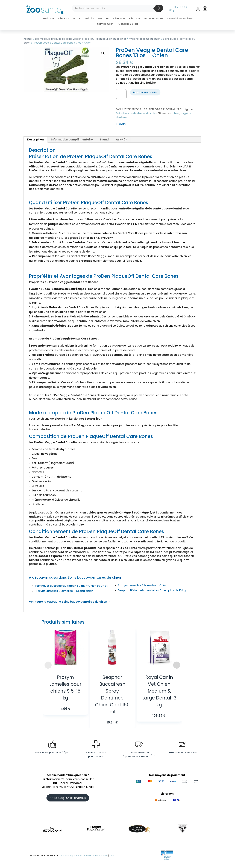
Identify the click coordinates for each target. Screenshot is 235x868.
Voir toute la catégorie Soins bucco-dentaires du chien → (70, 602)
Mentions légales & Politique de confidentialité (84, 856)
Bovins (47, 19)
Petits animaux (154, 19)
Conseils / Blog (128, 24)
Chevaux (64, 19)
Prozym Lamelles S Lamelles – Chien (143, 585)
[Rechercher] (159, 8)
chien (176, 113)
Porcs (77, 19)
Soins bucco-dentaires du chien (136, 113)
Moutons (104, 19)
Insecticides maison (180, 19)
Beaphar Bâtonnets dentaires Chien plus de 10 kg (152, 590)
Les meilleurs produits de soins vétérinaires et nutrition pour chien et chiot (81, 39)
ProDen (121, 124)
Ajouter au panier (145, 92)
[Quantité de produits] (121, 94)
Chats (133, 19)
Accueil (28, 39)
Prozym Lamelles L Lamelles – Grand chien (64, 591)
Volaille (89, 19)
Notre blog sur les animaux (68, 798)
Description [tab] (35, 139)
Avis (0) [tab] (121, 139)
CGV (111, 856)
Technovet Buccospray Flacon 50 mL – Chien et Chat (71, 586)
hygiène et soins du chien (145, 39)
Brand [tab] (104, 139)
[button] (103, 53)
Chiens (117, 19)
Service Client (106, 24)
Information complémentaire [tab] (72, 139)
